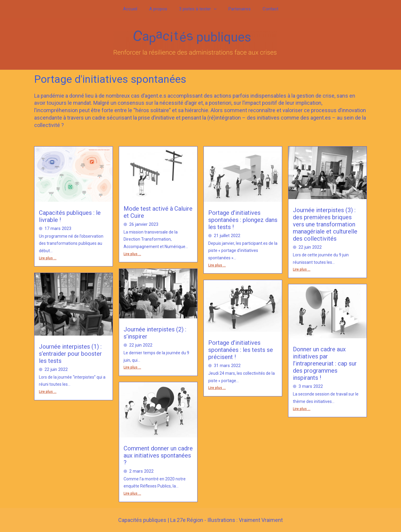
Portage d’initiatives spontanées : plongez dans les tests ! (243, 220)
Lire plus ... (48, 258)
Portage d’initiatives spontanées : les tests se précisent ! (241, 350)
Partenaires (237, 9)
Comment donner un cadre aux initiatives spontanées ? (158, 455)
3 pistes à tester (198, 9)
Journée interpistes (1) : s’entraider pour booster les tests (70, 354)
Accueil (136, 9)
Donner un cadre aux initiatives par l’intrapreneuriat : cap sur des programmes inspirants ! (325, 363)
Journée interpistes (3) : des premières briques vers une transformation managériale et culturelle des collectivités (325, 224)
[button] (214, 9)
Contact (265, 9)
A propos (161, 9)
